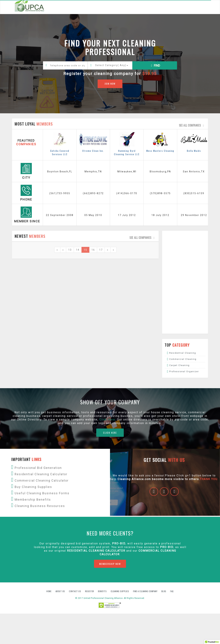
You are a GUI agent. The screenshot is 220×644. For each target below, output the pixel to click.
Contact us (75, 591)
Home (49, 591)
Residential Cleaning (183, 353)
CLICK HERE (110, 433)
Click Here (107, 420)
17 (101, 250)
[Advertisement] (185, 282)
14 (78, 250)
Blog (164, 591)
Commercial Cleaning (183, 359)
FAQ (172, 591)
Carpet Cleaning (179, 365)
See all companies (192, 125)
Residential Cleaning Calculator (96, 551)
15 (85, 250)
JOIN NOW (110, 84)
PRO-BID (167, 547)
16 (93, 250)
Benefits (103, 591)
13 (70, 250)
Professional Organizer (184, 372)
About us (61, 591)
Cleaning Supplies (120, 591)
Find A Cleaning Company (145, 591)
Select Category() (112, 65)
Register (90, 591)
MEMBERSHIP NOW (110, 564)
